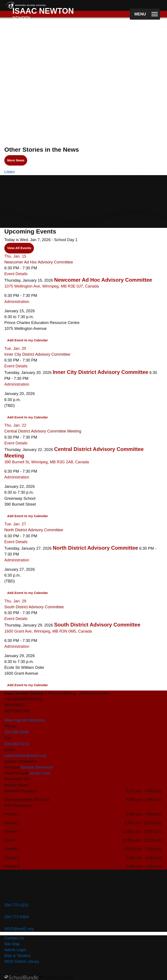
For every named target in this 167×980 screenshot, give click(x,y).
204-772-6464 (17, 917)
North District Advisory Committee (34, 530)
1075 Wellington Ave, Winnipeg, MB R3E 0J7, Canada (52, 286)
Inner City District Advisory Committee (37, 354)
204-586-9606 (17, 732)
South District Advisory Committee (34, 607)
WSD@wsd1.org (19, 929)
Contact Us (14, 938)
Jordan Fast (39, 773)
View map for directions (25, 720)
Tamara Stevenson (37, 767)
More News (14, 160)
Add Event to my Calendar (28, 340)
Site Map (12, 944)
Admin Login (15, 950)
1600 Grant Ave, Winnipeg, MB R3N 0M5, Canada (48, 631)
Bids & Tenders (18, 956)
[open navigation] (145, 14)
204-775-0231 (17, 905)
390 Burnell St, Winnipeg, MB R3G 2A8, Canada (47, 462)
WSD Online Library (22, 962)
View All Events (19, 248)
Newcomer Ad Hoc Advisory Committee (39, 262)
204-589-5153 (17, 744)
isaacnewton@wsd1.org (25, 756)
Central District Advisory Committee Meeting (43, 431)
